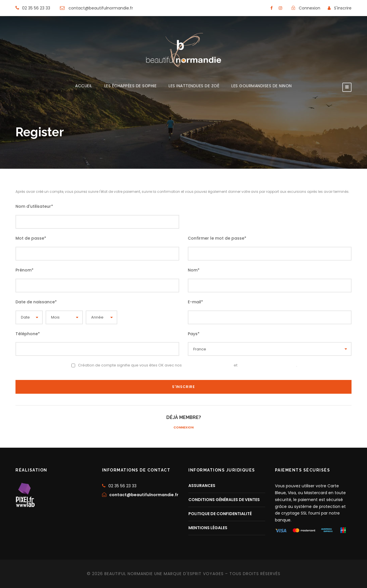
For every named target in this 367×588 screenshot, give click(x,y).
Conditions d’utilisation (208, 365)
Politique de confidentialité (267, 365)
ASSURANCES (202, 486)
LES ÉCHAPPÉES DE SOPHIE (131, 86)
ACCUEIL (84, 86)
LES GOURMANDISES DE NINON (262, 86)
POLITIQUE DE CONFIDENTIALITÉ (220, 514)
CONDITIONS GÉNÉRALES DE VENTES (224, 500)
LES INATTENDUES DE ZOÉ (194, 86)
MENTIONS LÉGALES (208, 528)
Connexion (183, 427)
